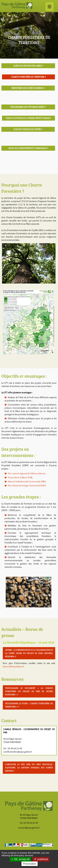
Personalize (30, 864)
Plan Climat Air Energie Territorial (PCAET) (27, 486)
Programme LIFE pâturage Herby (27, 107)
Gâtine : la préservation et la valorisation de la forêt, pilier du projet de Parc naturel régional (29, 653)
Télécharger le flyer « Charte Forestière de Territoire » (29, 705)
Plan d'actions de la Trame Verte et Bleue (28, 118)
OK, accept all (20, 859)
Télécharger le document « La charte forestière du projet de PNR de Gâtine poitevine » (29, 691)
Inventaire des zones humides (27, 88)
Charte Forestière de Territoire (28, 77)
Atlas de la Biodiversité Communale (27, 148)
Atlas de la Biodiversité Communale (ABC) (27, 482)
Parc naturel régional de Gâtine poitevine (27, 473)
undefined (41, 859)
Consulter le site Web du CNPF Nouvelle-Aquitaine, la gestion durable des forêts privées (29, 768)
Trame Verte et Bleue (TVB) (20, 477)
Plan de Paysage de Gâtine (27, 129)
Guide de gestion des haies (27, 66)
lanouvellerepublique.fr (14, 666)
